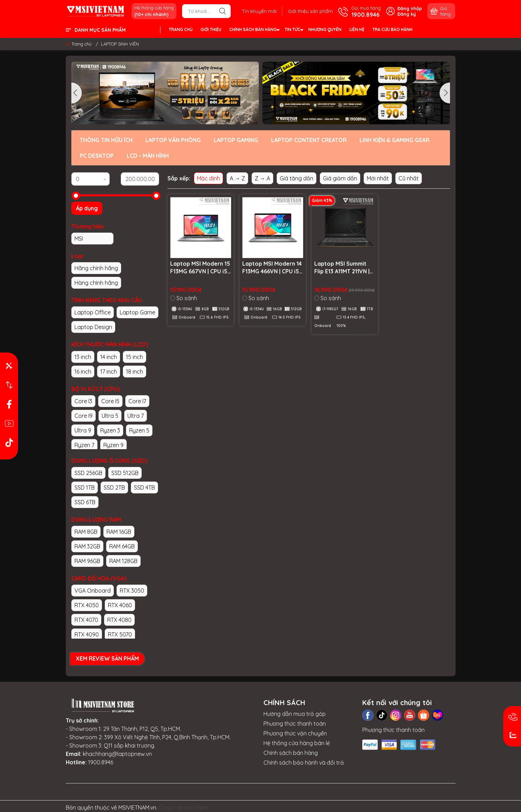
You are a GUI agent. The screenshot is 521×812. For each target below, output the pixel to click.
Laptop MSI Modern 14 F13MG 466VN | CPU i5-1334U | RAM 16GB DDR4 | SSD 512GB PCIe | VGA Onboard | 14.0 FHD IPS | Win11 (272, 268)
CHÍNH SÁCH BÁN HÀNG (254, 30)
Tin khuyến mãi (259, 11)
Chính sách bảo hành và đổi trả (304, 763)
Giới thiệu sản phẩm (310, 11)
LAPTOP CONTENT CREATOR (309, 140)
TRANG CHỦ (181, 29)
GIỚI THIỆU (211, 29)
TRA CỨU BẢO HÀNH (392, 29)
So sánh (184, 298)
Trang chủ (79, 44)
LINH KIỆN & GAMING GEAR (394, 140)
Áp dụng (87, 208)
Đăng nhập (410, 8)
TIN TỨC (294, 30)
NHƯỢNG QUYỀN (325, 29)
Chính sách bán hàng (291, 753)
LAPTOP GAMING (236, 140)
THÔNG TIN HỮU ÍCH (106, 140)
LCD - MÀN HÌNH (148, 156)
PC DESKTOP (97, 156)
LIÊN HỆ (357, 29)
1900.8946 (101, 762)
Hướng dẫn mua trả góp (295, 714)
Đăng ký (407, 14)
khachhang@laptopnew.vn (117, 754)
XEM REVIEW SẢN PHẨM (107, 658)
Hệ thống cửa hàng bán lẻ (297, 743)
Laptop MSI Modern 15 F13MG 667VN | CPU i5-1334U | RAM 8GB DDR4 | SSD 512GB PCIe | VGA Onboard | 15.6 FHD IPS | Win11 (201, 268)
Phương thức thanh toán (295, 724)
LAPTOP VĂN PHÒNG (173, 140)
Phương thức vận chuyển (295, 733)
